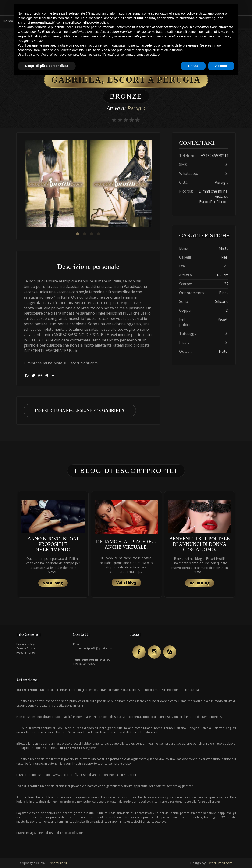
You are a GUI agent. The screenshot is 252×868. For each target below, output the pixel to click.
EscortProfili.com (219, 863)
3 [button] (92, 234)
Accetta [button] (221, 66)
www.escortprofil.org (68, 775)
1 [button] (78, 234)
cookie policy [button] (99, 22)
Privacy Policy (25, 644)
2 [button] (85, 234)
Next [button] (153, 184)
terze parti (90, 27)
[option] (56, 184)
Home (8, 21)
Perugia (136, 108)
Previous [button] (24, 184)
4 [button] (99, 234)
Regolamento (26, 652)
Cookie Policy (26, 648)
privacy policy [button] (185, 13)
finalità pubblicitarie (45, 36)
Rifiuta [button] (193, 66)
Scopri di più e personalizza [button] (47, 66)
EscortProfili (58, 863)
